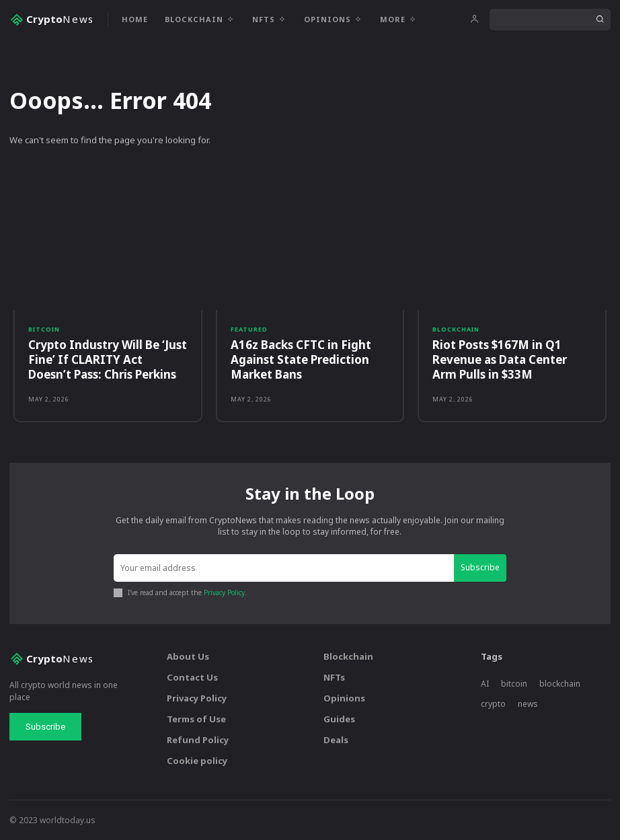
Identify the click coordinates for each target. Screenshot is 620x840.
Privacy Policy (224, 593)
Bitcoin (44, 329)
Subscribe (480, 567)
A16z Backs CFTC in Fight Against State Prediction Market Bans (301, 359)
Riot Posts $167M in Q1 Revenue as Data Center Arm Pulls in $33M (500, 359)
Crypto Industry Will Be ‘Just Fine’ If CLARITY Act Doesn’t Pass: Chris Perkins (108, 359)
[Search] (600, 20)
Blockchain (456, 329)
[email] (284, 568)
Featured (249, 329)
